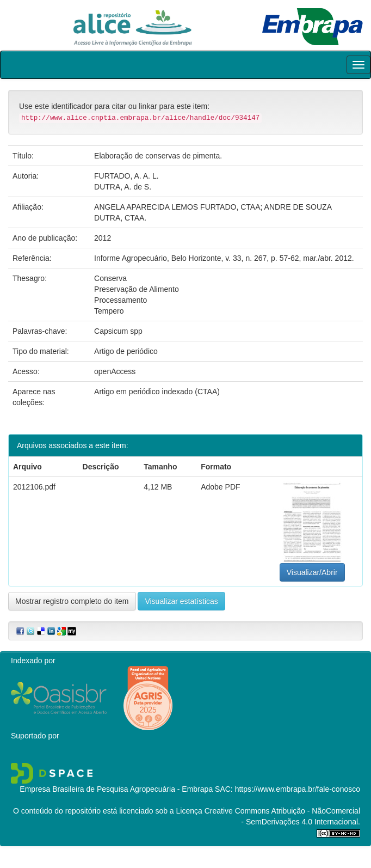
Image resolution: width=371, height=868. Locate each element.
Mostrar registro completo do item (72, 601)
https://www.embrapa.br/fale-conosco (298, 789)
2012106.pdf (34, 487)
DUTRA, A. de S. (123, 187)
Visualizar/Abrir (312, 572)
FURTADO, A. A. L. (126, 176)
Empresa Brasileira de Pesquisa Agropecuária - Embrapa (116, 789)
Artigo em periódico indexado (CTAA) (157, 392)
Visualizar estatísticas (181, 601)
